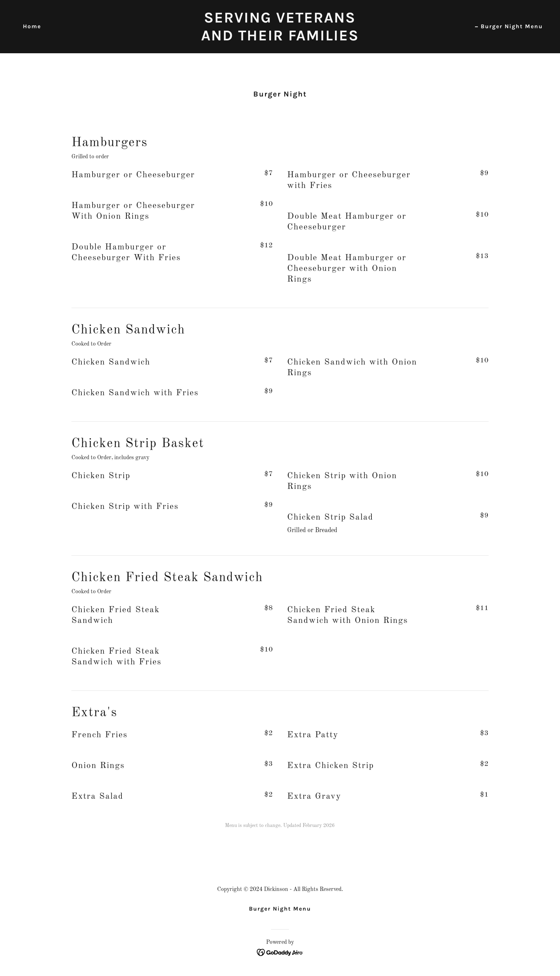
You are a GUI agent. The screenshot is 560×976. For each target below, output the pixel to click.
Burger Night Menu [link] (512, 26)
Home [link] (32, 26)
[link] (280, 39)
